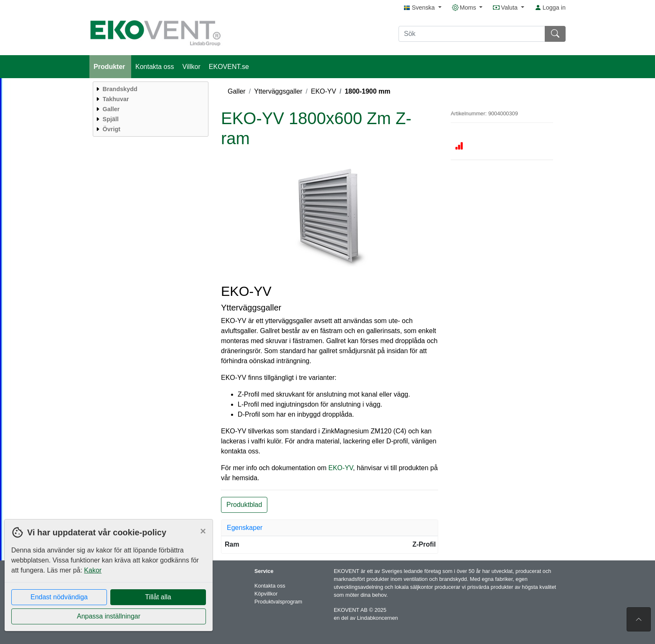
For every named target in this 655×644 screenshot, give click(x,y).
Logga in (550, 8)
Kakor (93, 570)
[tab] (330, 528)
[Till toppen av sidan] (639, 619)
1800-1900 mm (367, 91)
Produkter (110, 67)
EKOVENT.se (229, 67)
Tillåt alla (158, 597)
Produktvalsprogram (278, 602)
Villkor (192, 67)
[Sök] (472, 34)
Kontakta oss (155, 67)
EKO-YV (323, 91)
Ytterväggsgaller (278, 91)
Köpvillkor (266, 594)
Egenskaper (245, 528)
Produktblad (244, 505)
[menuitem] (150, 89)
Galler (237, 91)
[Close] (203, 531)
